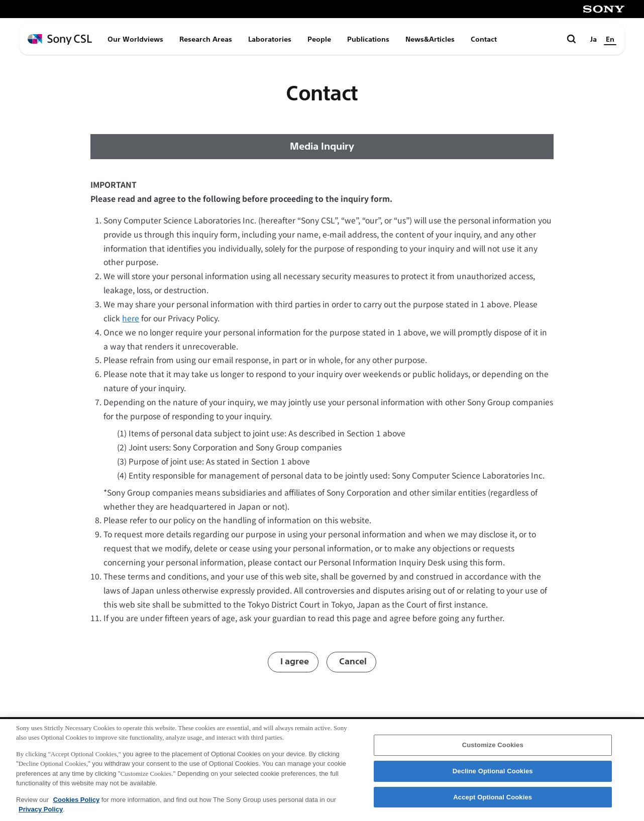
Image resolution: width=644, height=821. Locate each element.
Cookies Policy (76, 803)
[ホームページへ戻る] (60, 39)
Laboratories (270, 39)
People (319, 39)
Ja (594, 39)
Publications (368, 39)
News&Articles (430, 39)
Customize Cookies (493, 748)
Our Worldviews (135, 39)
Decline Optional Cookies (493, 774)
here (131, 318)
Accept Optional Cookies (493, 800)
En (610, 39)
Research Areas (206, 39)
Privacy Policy (41, 813)
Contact (484, 39)
